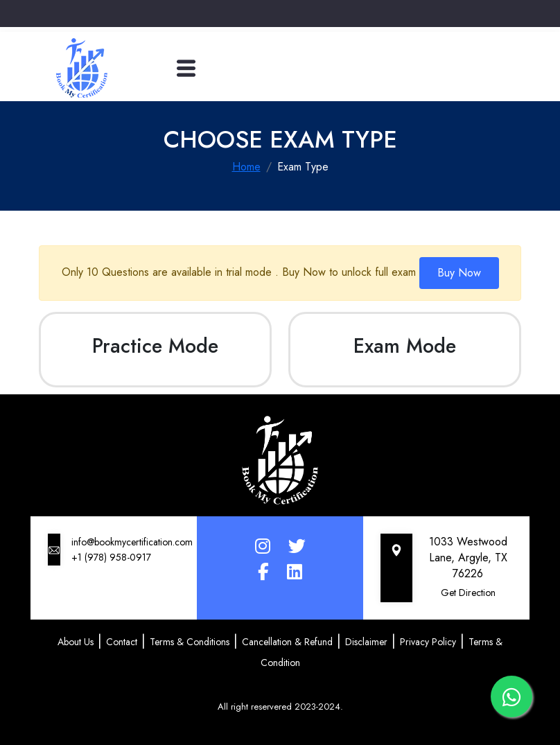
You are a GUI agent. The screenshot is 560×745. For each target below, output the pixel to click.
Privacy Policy (428, 642)
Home (246, 167)
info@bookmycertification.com (132, 542)
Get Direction (468, 593)
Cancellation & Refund (287, 642)
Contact (122, 642)
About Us (76, 642)
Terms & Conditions (190, 642)
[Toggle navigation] (186, 68)
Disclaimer (366, 642)
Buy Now (459, 273)
